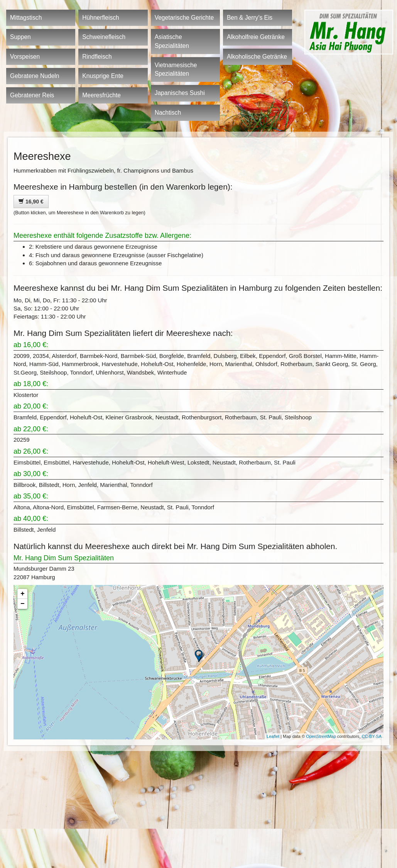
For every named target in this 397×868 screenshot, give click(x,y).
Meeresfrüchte (101, 95)
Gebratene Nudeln (35, 76)
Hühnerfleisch (101, 18)
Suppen (20, 37)
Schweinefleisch (104, 37)
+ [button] (23, 594)
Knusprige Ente (103, 76)
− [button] (23, 604)
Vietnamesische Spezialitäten (176, 69)
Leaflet (273, 736)
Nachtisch (168, 113)
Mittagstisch (26, 18)
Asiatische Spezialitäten (172, 41)
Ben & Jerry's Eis (250, 18)
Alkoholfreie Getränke (256, 37)
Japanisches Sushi (180, 93)
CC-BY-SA (372, 736)
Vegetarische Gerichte (184, 18)
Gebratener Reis (32, 95)
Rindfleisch (97, 57)
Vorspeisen (25, 57)
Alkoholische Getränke (257, 57)
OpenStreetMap (321, 736)
